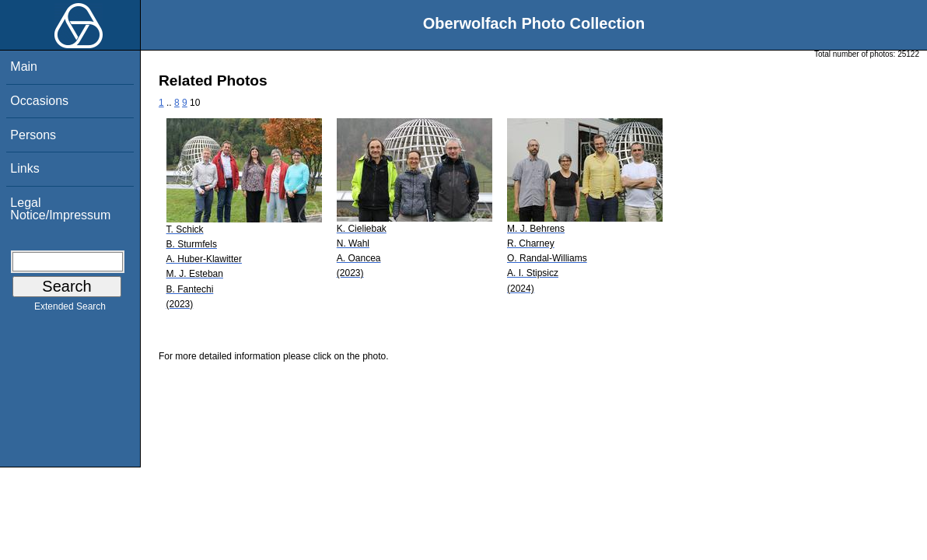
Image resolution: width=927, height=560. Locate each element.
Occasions (39, 101)
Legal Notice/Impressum (60, 209)
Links (24, 168)
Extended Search (70, 310)
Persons (33, 135)
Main (24, 66)
